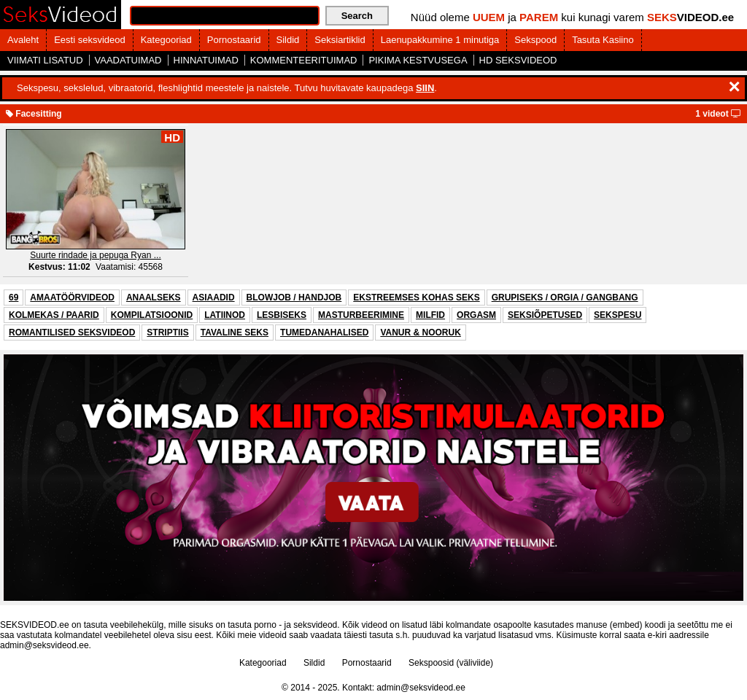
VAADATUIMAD (128, 60)
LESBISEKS (282, 315)
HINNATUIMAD (206, 60)
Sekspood (535, 40)
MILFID (430, 315)
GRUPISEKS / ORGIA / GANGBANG (565, 297)
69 (13, 297)
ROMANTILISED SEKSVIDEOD (72, 332)
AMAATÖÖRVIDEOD (72, 297)
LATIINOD (225, 315)
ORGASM (476, 315)
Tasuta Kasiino (603, 40)
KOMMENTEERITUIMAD (304, 60)
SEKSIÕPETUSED (545, 315)
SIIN (425, 88)
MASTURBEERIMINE (361, 315)
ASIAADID (214, 297)
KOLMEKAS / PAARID (54, 315)
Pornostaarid (234, 40)
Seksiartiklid (340, 40)
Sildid (288, 40)
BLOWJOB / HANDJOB (294, 297)
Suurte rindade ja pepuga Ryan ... (95, 255)
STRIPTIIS (167, 332)
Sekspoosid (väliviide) (451, 663)
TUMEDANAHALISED (324, 332)
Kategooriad (166, 40)
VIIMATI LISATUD (45, 60)
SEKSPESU (618, 315)
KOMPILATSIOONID (152, 315)
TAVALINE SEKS (235, 332)
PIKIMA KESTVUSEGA (418, 60)
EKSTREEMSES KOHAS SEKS (416, 297)
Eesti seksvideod (90, 40)
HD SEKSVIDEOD (518, 60)
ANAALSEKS (154, 297)
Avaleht (23, 40)
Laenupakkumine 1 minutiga (440, 40)
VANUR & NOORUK (420, 332)
